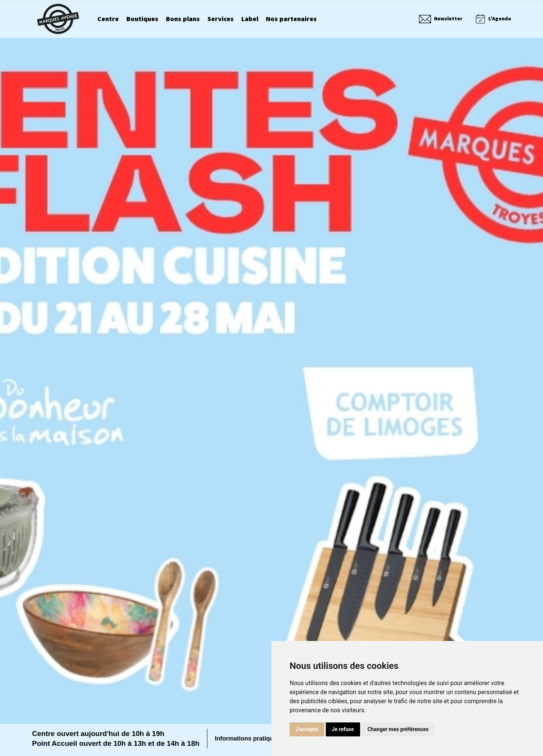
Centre (108, 19)
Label (250, 19)
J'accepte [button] (307, 729)
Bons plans (183, 19)
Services (221, 19)
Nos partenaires (291, 19)
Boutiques (142, 19)
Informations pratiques (248, 738)
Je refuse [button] (343, 729)
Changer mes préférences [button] (398, 729)
